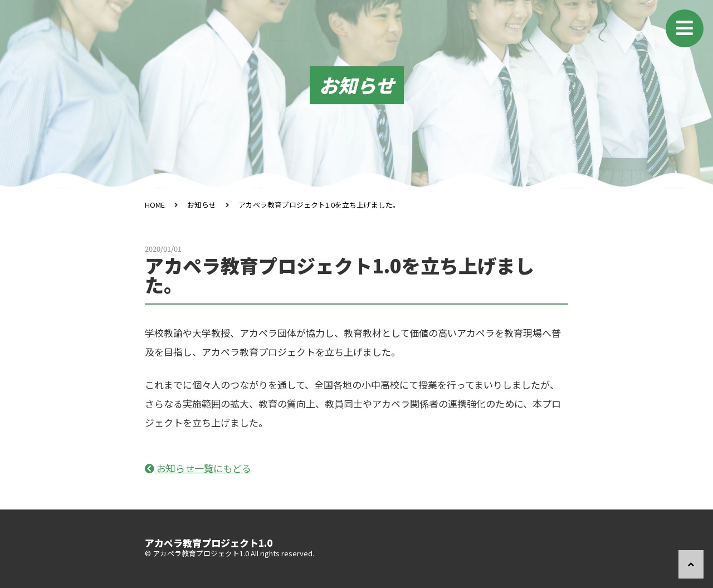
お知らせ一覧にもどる (198, 468)
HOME (155, 205)
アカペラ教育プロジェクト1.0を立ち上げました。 (319, 205)
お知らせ (202, 205)
